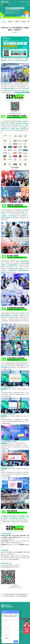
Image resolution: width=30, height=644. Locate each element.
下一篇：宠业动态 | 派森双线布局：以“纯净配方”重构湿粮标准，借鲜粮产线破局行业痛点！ (15, 596)
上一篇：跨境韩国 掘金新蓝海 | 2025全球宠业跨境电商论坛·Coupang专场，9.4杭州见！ (15, 594)
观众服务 (21, 632)
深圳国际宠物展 (5, 2)
